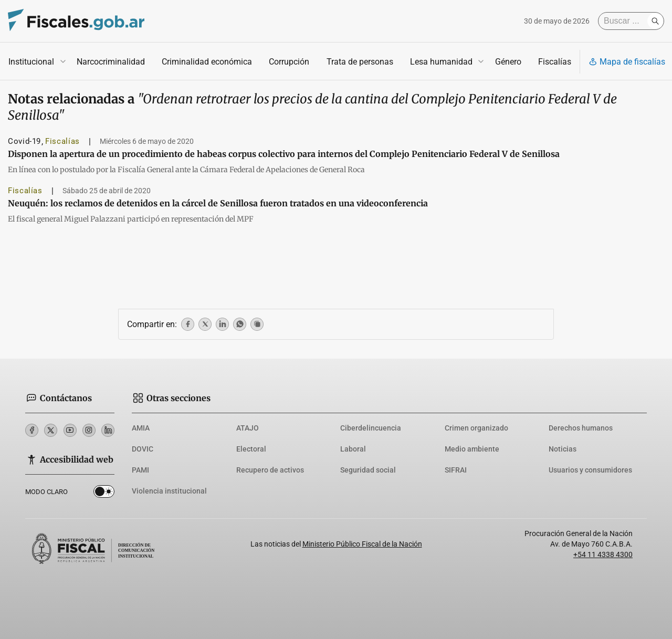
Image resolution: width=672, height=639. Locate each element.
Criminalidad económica (207, 62)
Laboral (353, 449)
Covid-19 (24, 141)
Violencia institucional (169, 491)
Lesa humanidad (441, 62)
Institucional (31, 62)
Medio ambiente (472, 449)
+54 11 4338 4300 (603, 554)
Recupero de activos (270, 470)
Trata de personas (360, 62)
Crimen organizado (476, 428)
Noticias (563, 449)
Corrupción (289, 62)
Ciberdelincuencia (371, 428)
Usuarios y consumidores (590, 470)
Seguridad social (368, 470)
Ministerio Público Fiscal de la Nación (362, 544)
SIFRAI (456, 470)
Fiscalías (555, 62)
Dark (104, 494)
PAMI (140, 470)
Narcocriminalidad (111, 62)
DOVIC (143, 449)
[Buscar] (625, 21)
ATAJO (248, 428)
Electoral (251, 449)
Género (508, 62)
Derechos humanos (581, 428)
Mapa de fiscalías (627, 62)
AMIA (141, 428)
